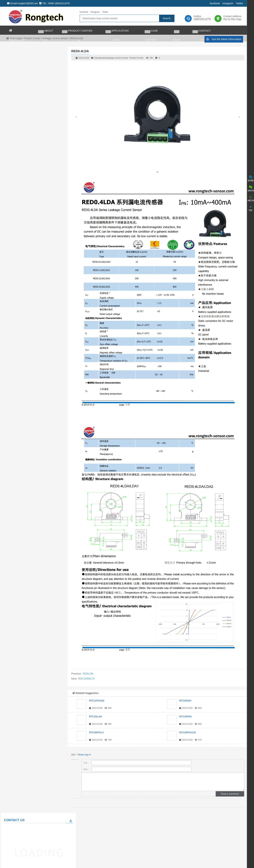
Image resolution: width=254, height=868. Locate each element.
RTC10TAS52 (97, 701)
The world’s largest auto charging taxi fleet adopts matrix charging (40, 214)
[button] (239, 118)
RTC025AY (185, 701)
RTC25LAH (96, 717)
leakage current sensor (117, 58)
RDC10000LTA (87, 679)
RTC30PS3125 (188, 732)
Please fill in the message (32, 169)
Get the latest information (223, 39)
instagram (227, 3)
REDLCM (88, 674)
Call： (137, 763)
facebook (214, 3)
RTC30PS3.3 (96, 732)
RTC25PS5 (185, 717)
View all (32, 235)
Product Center (136, 58)
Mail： (137, 769)
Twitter (239, 3)
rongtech (36, 16)
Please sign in (84, 755)
